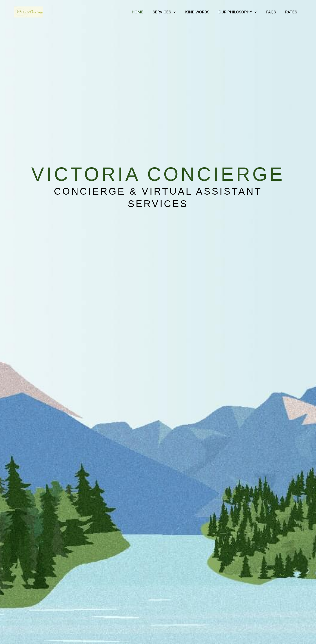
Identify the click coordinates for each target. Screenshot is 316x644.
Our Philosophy (240, 12)
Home (143, 12)
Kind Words (201, 12)
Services (169, 12)
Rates (292, 12)
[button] (178, 12)
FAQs (273, 12)
